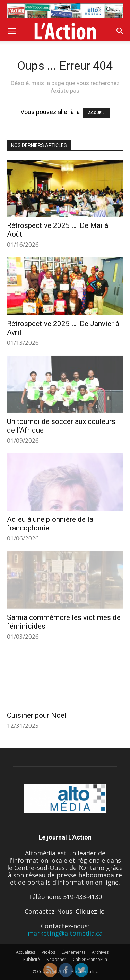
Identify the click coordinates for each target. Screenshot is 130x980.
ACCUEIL (96, 113)
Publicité (32, 959)
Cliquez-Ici (91, 911)
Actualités (25, 952)
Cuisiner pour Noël (37, 715)
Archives (100, 952)
